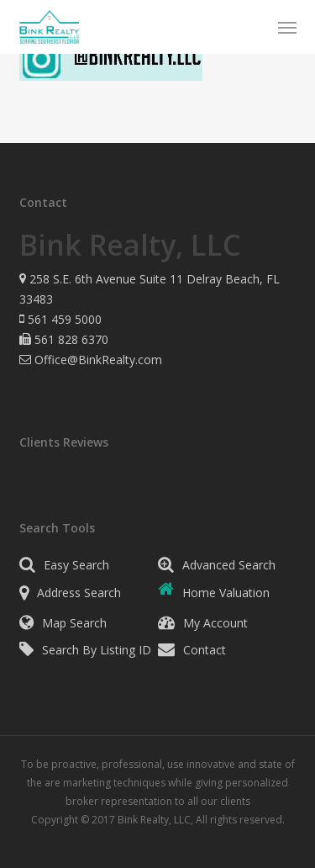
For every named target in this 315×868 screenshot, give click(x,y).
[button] (287, 27)
